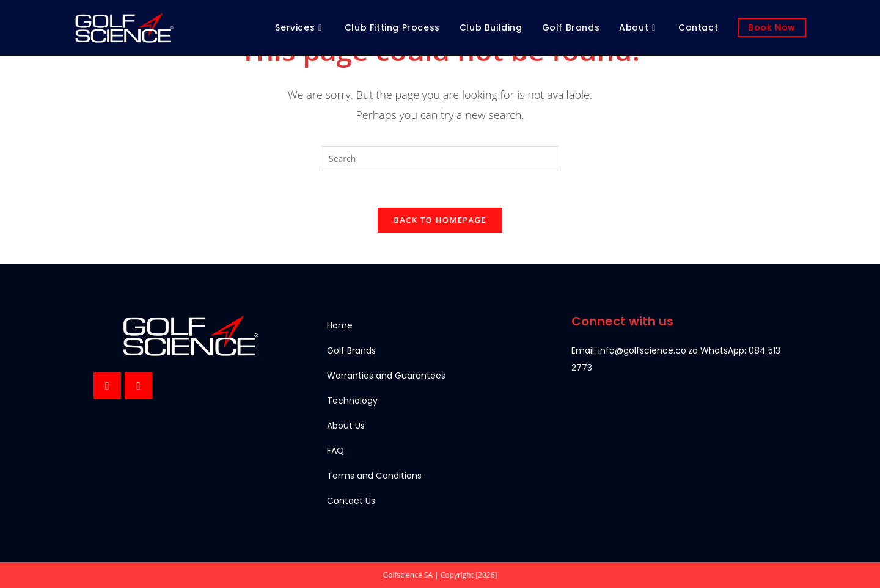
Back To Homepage (440, 220)
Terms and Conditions (374, 476)
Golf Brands (351, 350)
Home (340, 325)
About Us (346, 426)
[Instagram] (138, 386)
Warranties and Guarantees (386, 376)
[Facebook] (107, 386)
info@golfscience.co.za (648, 350)
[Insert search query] (440, 158)
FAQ (335, 451)
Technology (352, 401)
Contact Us (351, 501)
